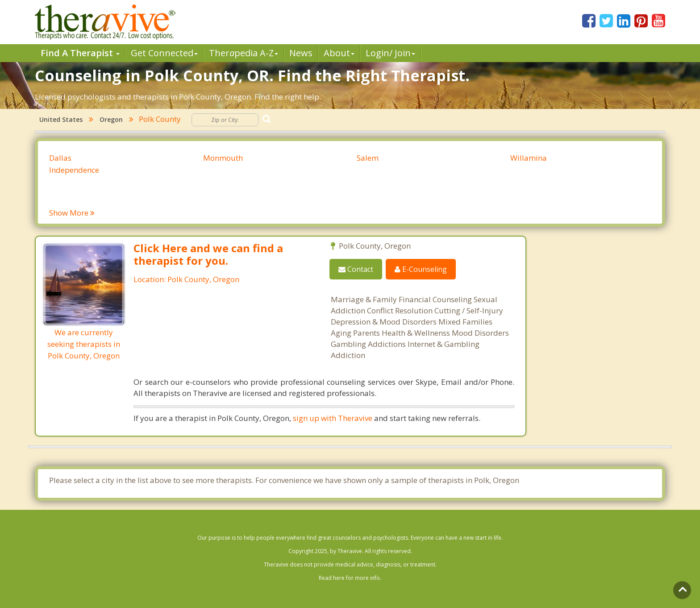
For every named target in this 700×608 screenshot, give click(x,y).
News (301, 53)
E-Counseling (421, 269)
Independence (74, 170)
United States (61, 119)
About (339, 53)
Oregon (111, 119)
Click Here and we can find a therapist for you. (208, 254)
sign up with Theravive (333, 418)
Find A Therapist (80, 53)
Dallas (60, 158)
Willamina (529, 158)
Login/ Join (390, 53)
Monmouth (223, 158)
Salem (368, 158)
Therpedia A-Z (244, 53)
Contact (356, 269)
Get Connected (164, 53)
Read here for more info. (350, 578)
